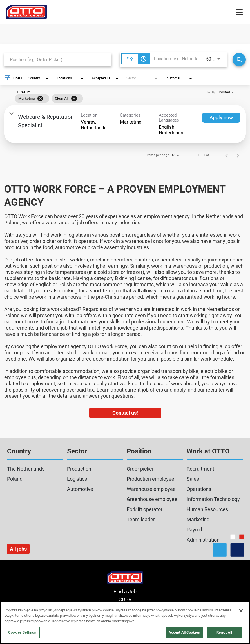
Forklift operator (145, 509)
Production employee (150, 479)
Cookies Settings (22, 632)
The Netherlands (26, 469)
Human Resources (207, 509)
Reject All (224, 632)
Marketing (198, 519)
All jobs (18, 549)
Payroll (194, 530)
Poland (15, 479)
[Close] (241, 611)
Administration (203, 540)
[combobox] (58, 60)
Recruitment (200, 469)
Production (79, 469)
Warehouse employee (151, 489)
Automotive (80, 489)
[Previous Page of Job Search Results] (227, 155)
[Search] (239, 60)
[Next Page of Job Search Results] (238, 155)
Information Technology (213, 499)
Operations (199, 489)
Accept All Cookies (184, 632)
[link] (125, 124)
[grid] (117, 99)
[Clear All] (74, 99)
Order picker (140, 469)
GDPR (125, 599)
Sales (193, 479)
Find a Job (125, 592)
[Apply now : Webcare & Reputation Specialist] (221, 118)
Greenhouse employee (152, 499)
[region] (125, 623)
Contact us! (125, 413)
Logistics (77, 479)
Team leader (141, 519)
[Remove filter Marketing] (40, 99)
